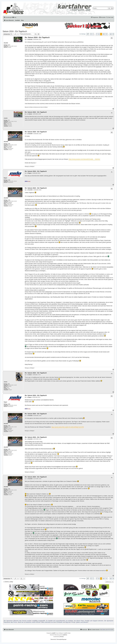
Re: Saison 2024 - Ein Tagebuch (37, 37)
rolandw (6, 118)
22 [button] (111, 34)
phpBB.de (65, 635)
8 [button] (99, 34)
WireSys (62, 637)
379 (9, 120)
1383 (9, 180)
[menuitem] (14, 17)
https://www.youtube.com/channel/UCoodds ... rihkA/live (84, 159)
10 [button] (104, 34)
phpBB (54, 633)
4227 (9, 45)
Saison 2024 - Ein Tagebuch (15, 31)
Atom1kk (6, 43)
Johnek (5, 382)
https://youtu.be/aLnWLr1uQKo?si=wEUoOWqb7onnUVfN (68, 427)
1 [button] (93, 34)
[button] (88, 34)
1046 (9, 144)
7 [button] (97, 34)
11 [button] (106, 34)
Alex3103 (6, 142)
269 (9, 384)
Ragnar (5, 178)
